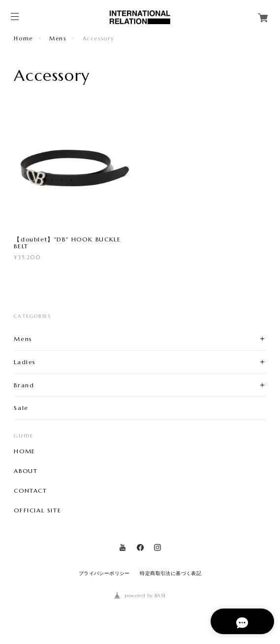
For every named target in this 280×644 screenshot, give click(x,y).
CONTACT (30, 491)
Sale (21, 408)
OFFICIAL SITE (37, 510)
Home (23, 38)
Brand (24, 385)
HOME (24, 451)
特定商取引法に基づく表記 (171, 573)
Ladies (25, 362)
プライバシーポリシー (104, 573)
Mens (58, 38)
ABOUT (26, 471)
